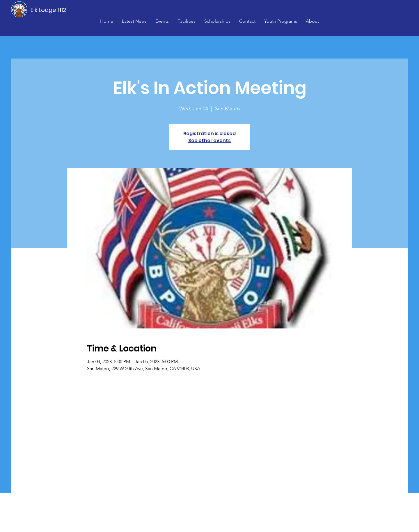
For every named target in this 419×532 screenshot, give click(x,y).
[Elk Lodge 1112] (49, 10)
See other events (210, 140)
